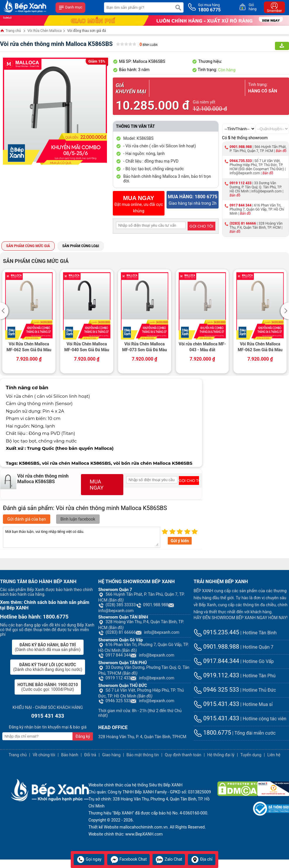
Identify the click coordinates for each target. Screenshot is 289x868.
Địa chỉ (202, 859)
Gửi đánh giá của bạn (27, 519)
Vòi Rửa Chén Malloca (45, 31)
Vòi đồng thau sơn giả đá (87, 31)
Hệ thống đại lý (221, 755)
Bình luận (149, 45)
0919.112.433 (217, 675)
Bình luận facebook (78, 519)
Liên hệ (274, 755)
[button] (5, 311)
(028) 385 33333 (117, 605)
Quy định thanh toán (183, 755)
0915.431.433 (217, 704)
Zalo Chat (169, 859)
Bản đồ (281, 151)
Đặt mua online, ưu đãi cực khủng (139, 204)
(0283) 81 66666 (243, 223)
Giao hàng (111, 755)
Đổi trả (90, 755)
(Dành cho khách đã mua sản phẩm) (48, 647)
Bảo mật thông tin (143, 755)
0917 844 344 (241, 205)
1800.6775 (212, 733)
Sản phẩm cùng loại (81, 246)
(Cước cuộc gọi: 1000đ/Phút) (48, 687)
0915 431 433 (48, 716)
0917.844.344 (217, 661)
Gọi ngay (89, 859)
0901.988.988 (241, 147)
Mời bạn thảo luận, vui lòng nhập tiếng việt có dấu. (82, 537)
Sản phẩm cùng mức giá (28, 246)
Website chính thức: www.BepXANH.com (126, 834)
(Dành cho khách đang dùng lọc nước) (48, 667)
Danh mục (70, 8)
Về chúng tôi (44, 755)
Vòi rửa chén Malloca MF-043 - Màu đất (202, 347)
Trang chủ (11, 31)
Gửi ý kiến (180, 541)
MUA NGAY (97, 485)
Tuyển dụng (251, 755)
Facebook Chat (128, 859)
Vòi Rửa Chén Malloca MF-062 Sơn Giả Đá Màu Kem (29, 347)
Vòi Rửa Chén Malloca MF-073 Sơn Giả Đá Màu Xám (144, 347)
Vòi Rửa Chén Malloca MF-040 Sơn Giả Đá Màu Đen (87, 347)
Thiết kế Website (104, 827)
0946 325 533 (114, 701)
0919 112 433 (241, 183)
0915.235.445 (217, 632)
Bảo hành (70, 755)
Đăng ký (83, 736)
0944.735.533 (241, 161)
